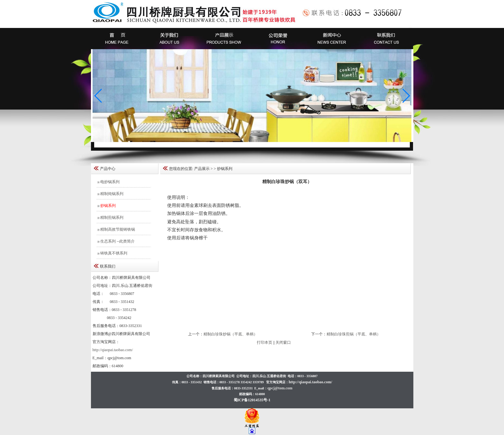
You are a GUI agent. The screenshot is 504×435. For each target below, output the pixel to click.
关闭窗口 (283, 342)
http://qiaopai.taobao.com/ (113, 350)
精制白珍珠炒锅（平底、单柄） (230, 334)
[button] (406, 96)
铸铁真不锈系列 (113, 253)
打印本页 (265, 342)
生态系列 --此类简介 (117, 241)
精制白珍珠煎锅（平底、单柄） (354, 334)
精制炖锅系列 (111, 194)
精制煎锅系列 (111, 217)
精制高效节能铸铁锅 (117, 229)
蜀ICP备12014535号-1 (252, 400)
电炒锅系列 (109, 182)
